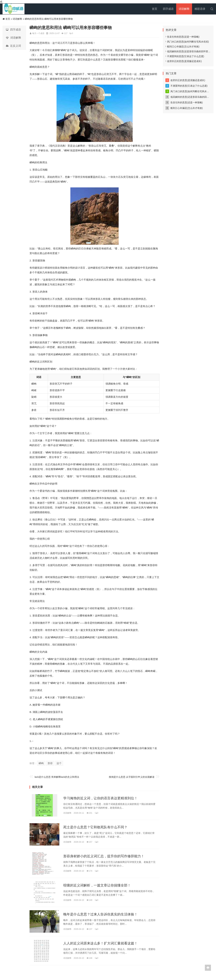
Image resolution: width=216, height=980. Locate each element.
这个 (59, 763)
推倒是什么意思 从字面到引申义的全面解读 (132, 777)
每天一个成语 (38, 33)
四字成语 (168, 9)
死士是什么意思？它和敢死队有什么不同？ (95, 827)
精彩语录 (200, 9)
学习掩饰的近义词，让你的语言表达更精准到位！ (100, 798)
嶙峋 (41, 763)
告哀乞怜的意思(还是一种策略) (182, 37)
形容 (50, 763)
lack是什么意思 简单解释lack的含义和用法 (57, 777)
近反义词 (13, 46)
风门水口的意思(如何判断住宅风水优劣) (187, 42)
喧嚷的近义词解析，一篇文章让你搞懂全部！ (97, 885)
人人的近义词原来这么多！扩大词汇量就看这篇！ (100, 943)
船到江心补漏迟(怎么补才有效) (182, 47)
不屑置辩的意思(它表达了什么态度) (185, 56)
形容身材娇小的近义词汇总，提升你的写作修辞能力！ (104, 856)
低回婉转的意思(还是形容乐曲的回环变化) (188, 51)
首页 (155, 9)
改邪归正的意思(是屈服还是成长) (184, 61)
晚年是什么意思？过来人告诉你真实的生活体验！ (100, 914)
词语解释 (184, 9)
